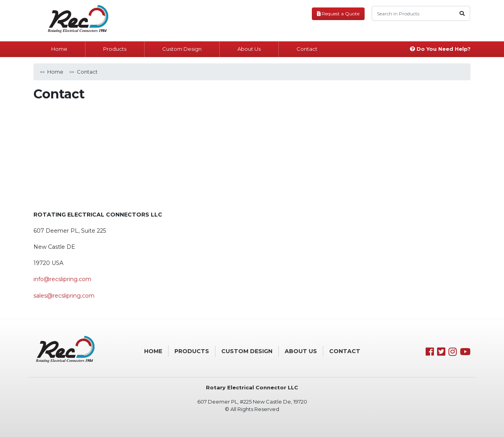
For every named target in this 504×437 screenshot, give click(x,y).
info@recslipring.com (62, 279)
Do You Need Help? (440, 49)
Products (115, 49)
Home (59, 49)
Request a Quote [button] (338, 14)
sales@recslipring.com (64, 296)
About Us (249, 49)
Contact (307, 49)
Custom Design (182, 49)
